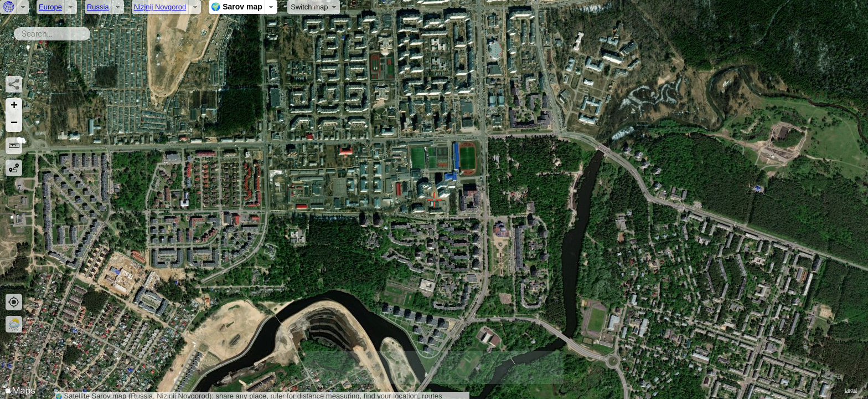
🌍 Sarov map (236, 7)
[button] (14, 107)
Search (92, 32)
